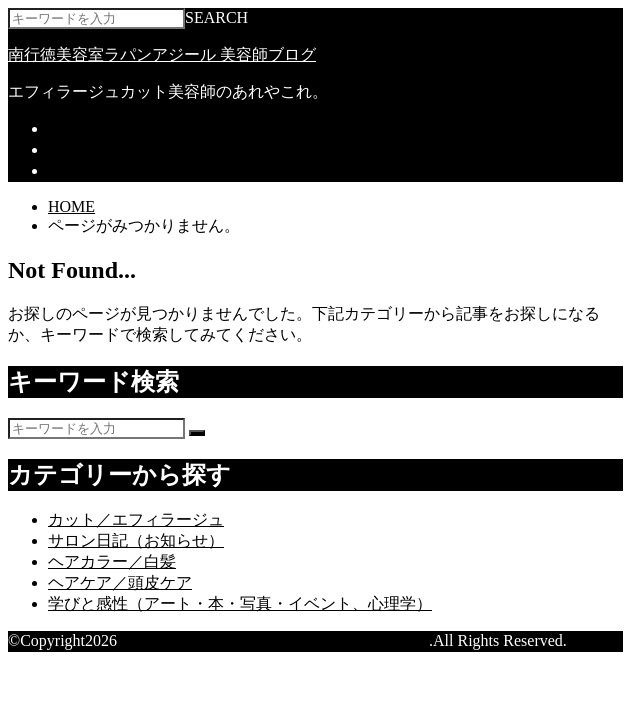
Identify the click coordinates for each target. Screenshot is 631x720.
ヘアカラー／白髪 (112, 561)
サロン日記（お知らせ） (136, 540)
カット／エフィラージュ (136, 519)
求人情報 (80, 170)
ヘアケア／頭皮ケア (120, 582)
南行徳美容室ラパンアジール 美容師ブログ (162, 54)
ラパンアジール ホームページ (154, 128)
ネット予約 (88, 149)
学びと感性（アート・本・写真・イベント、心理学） (240, 603)
